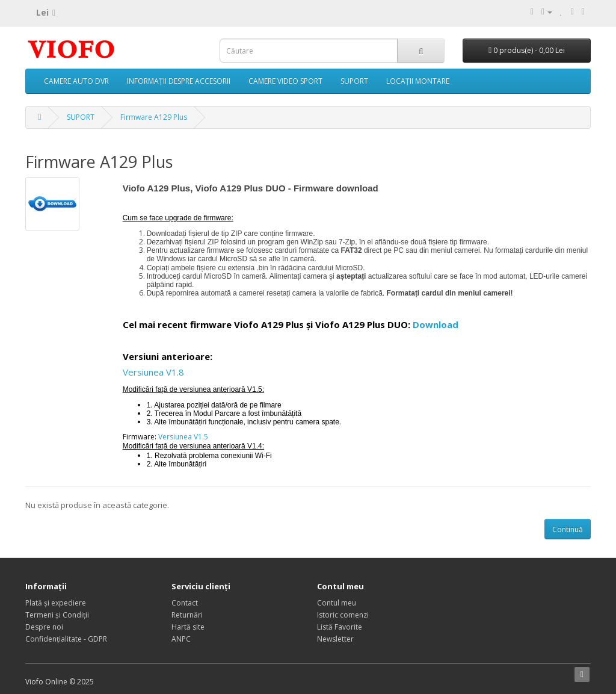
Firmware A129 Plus (154, 117)
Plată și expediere (56, 603)
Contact (185, 603)
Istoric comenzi (343, 615)
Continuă (568, 529)
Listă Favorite (340, 627)
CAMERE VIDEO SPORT (285, 81)
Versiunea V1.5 (183, 437)
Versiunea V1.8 (153, 372)
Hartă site (188, 627)
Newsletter (335, 639)
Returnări (187, 615)
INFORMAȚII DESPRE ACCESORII (179, 81)
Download (436, 324)
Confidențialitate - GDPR (66, 639)
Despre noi (44, 627)
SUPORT (354, 81)
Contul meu (337, 603)
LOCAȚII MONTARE (418, 81)
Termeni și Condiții (57, 615)
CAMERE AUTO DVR (76, 81)
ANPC (181, 639)
